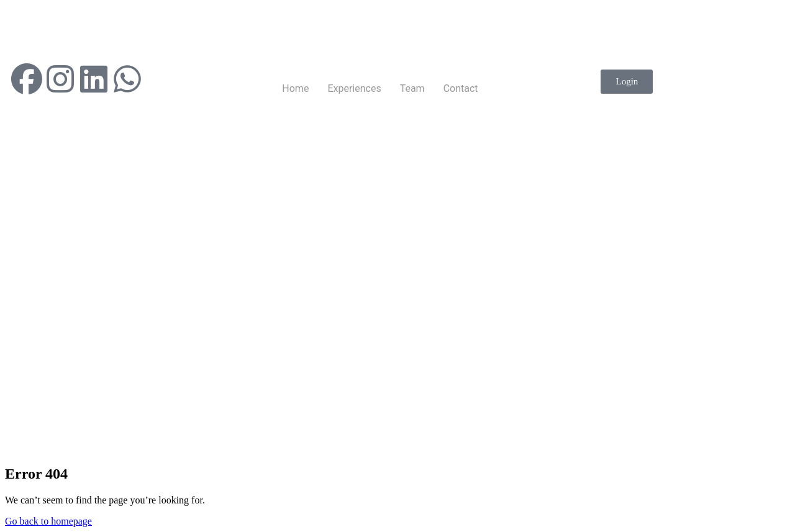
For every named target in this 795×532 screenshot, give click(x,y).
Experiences (354, 88)
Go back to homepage (48, 521)
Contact (461, 88)
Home (295, 88)
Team (412, 88)
